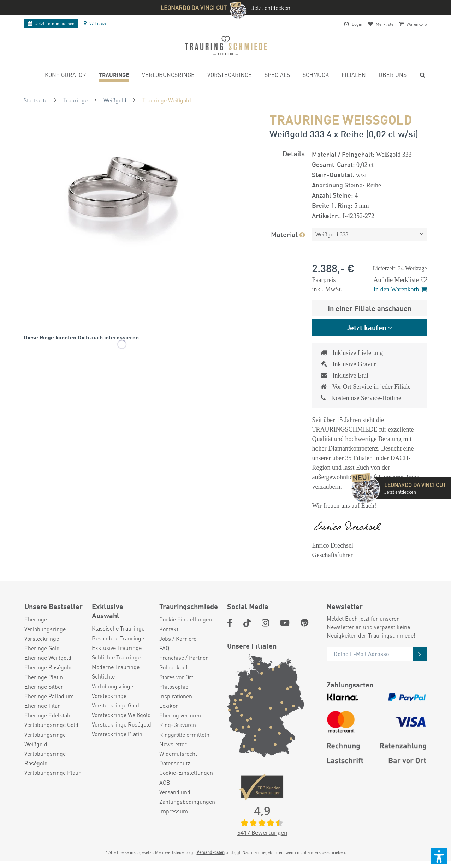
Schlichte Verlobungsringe (112, 681)
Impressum (174, 811)
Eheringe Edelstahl (48, 715)
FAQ (164, 648)
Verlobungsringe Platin (53, 773)
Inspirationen (176, 696)
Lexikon (169, 706)
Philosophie (174, 686)
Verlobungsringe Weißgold (45, 739)
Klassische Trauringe (118, 628)
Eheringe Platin (44, 677)
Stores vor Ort (176, 677)
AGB (165, 782)
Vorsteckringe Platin (117, 734)
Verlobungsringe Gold (51, 725)
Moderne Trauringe (116, 667)
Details (294, 153)
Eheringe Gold (42, 648)
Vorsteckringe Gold (115, 705)
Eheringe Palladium (49, 696)
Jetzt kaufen (366, 327)
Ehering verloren (180, 715)
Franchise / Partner (184, 658)
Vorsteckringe (42, 638)
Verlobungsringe (45, 629)
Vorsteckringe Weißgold (121, 715)
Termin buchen (51, 23)
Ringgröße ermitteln (184, 734)
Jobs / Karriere (178, 638)
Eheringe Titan (43, 706)
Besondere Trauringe (118, 638)
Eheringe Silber (44, 686)
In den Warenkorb (400, 289)
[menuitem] (66, 76)
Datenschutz (175, 763)
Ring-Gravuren (178, 725)
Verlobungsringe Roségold (45, 758)
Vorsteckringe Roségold (121, 724)
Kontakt (169, 629)
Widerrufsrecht (178, 754)
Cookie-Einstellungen (186, 773)
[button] (439, 856)
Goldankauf (173, 667)
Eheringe (36, 619)
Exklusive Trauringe (117, 648)
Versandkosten (211, 852)
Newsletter (173, 744)
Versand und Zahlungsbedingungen (187, 797)
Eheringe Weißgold (48, 658)
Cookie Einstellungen (186, 619)
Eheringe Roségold (48, 667)
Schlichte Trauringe (116, 657)
